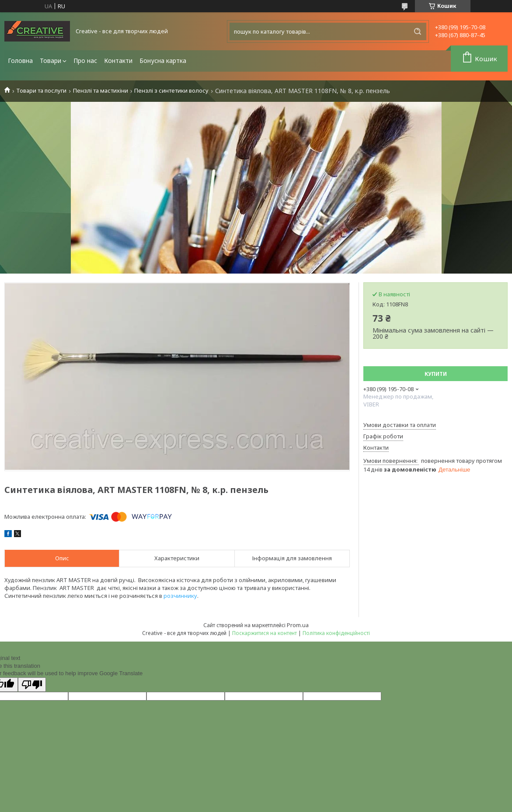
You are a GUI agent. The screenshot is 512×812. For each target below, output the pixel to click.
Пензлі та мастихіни (101, 91)
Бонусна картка (163, 61)
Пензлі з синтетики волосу (171, 91)
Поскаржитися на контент (265, 633)
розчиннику (180, 596)
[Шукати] (418, 31)
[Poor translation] (32, 685)
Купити (436, 374)
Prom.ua (298, 625)
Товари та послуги (41, 91)
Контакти (118, 61)
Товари (51, 61)
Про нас (85, 61)
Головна (20, 61)
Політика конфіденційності (336, 633)
